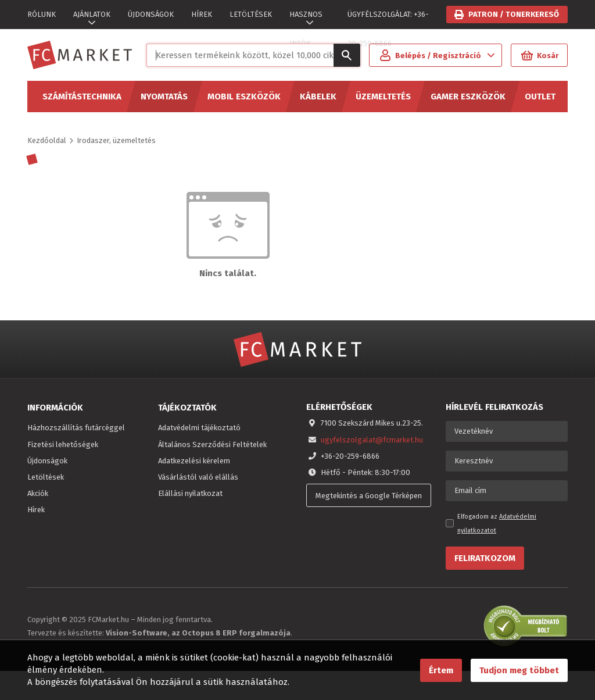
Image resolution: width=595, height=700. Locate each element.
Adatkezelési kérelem (194, 461)
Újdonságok (47, 461)
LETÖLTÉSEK (251, 14)
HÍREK (202, 14)
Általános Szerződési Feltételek (212, 444)
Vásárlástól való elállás (198, 477)
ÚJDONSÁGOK (151, 14)
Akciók (38, 493)
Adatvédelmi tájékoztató (199, 428)
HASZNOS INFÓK (306, 19)
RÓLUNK (42, 14)
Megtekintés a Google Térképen (369, 496)
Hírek (36, 510)
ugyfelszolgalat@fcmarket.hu (372, 440)
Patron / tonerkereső (514, 14)
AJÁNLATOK (92, 14)
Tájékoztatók (187, 408)
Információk (55, 408)
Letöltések (46, 477)
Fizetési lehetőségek (63, 444)
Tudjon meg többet (519, 670)
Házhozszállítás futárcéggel (76, 428)
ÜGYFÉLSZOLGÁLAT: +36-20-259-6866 (388, 19)
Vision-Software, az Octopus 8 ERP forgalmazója (198, 633)
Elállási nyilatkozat (190, 493)
